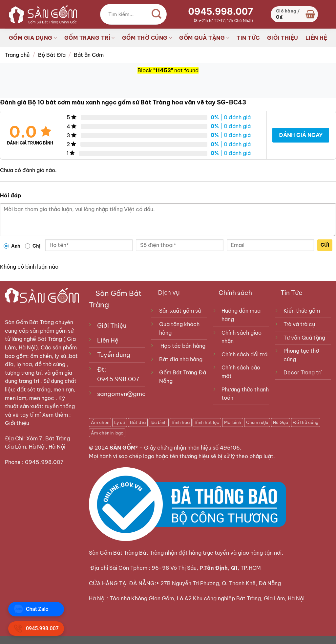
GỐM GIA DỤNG (33, 38)
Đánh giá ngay (301, 135)
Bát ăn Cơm (89, 55)
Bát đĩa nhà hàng (181, 359)
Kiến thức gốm (302, 311)
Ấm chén (100, 422)
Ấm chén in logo (107, 433)
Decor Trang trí (303, 372)
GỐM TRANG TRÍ (90, 38)
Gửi (325, 245)
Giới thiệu (18, 423)
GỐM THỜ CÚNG (147, 38)
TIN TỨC (248, 38)
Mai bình (233, 422)
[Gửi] (157, 14)
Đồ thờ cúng (306, 422)
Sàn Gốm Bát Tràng (29, 322)
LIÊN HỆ (316, 38)
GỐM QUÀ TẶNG (204, 38)
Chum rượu (257, 422)
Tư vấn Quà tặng (306, 338)
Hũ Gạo (281, 422)
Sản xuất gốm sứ (180, 311)
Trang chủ (17, 55)
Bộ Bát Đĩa (52, 55)
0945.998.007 (220, 11)
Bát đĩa (138, 422)
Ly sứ (120, 422)
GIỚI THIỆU (283, 38)
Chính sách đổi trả (244, 354)
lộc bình (159, 422)
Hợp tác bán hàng (183, 346)
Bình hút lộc (207, 422)
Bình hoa (181, 422)
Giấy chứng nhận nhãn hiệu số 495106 (192, 448)
